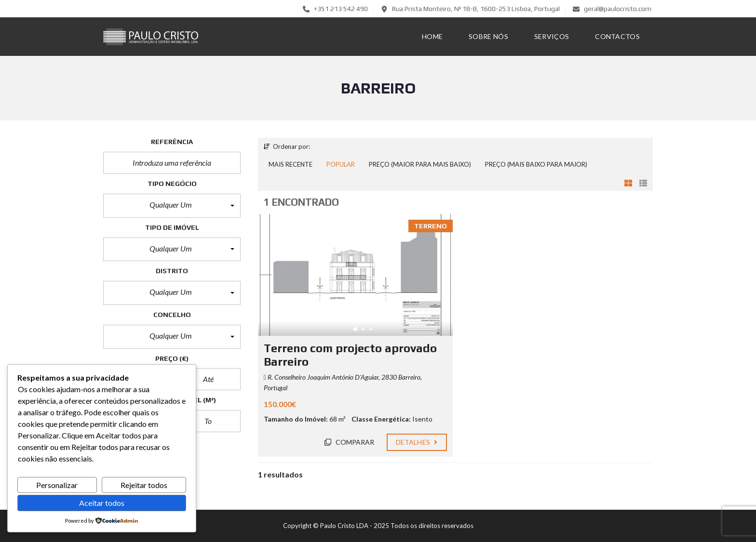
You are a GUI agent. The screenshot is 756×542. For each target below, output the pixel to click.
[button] (172, 206)
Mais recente (290, 164)
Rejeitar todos (144, 485)
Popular (341, 164)
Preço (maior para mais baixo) (420, 164)
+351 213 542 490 (335, 9)
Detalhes (417, 442)
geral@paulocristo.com (612, 9)
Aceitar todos (102, 503)
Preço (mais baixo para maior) (536, 164)
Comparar (349, 442)
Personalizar (57, 485)
